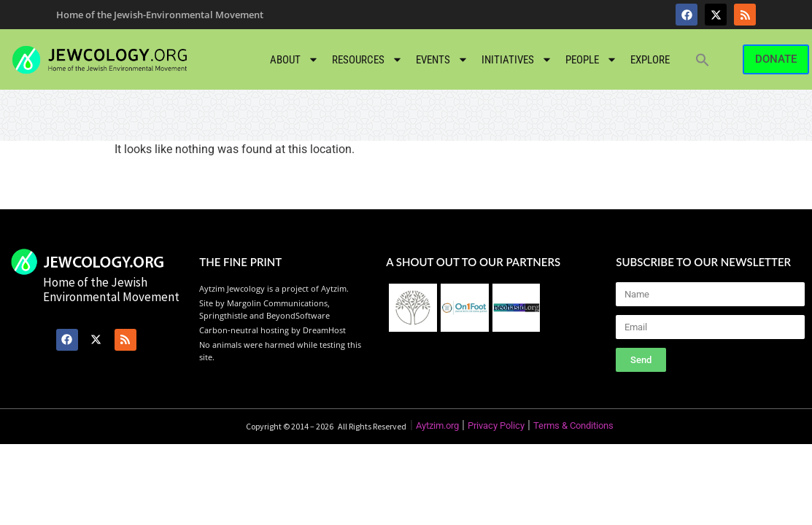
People (591, 59)
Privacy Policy (496, 425)
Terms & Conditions (573, 425)
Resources (367, 59)
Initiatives (517, 59)
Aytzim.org (437, 425)
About (294, 59)
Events (442, 59)
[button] (703, 60)
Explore (650, 60)
